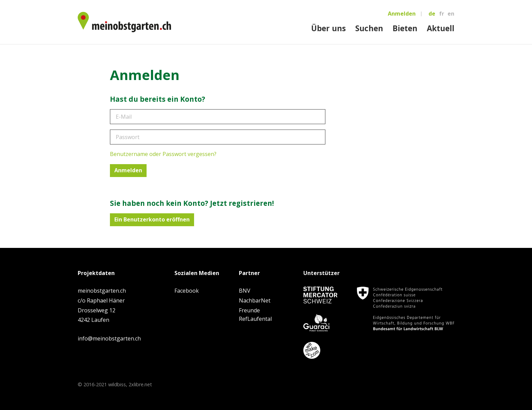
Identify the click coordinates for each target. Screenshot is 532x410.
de (432, 14)
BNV (245, 291)
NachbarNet (255, 300)
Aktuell (441, 28)
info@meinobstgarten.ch (109, 338)
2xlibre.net (140, 384)
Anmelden (402, 14)
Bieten (405, 28)
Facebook (187, 291)
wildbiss (117, 384)
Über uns (328, 28)
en (451, 14)
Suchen (369, 28)
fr (442, 14)
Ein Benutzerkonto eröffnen (152, 219)
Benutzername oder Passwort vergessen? (163, 154)
